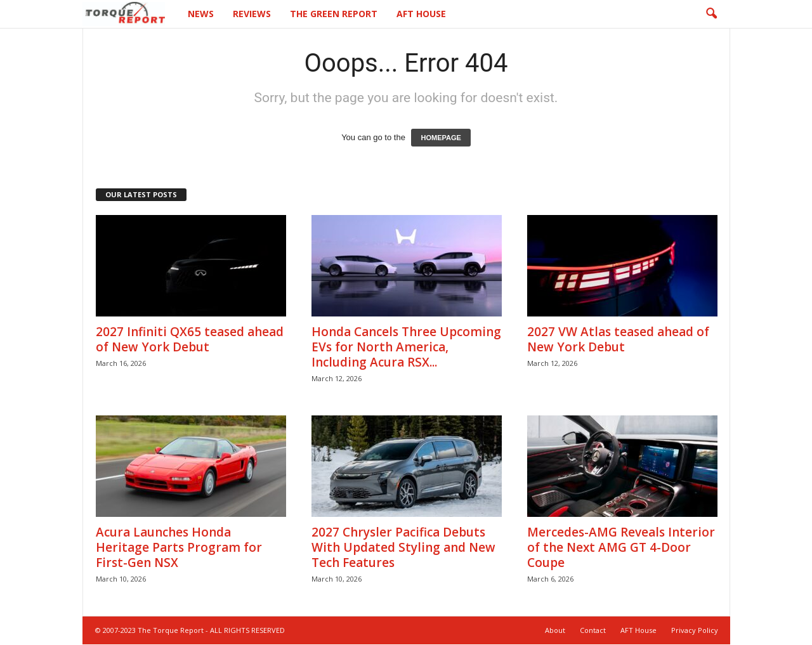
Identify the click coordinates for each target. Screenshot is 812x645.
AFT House (421, 14)
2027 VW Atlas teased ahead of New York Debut (618, 340)
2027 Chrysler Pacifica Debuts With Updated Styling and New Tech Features (403, 548)
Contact (593, 631)
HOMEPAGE (441, 138)
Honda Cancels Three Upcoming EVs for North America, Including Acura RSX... (406, 348)
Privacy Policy (695, 631)
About (555, 631)
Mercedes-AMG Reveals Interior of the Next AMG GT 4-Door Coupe (621, 548)
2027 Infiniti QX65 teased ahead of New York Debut (190, 340)
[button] (711, 14)
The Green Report (334, 14)
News (201, 14)
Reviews (252, 14)
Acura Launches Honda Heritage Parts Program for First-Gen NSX (179, 548)
